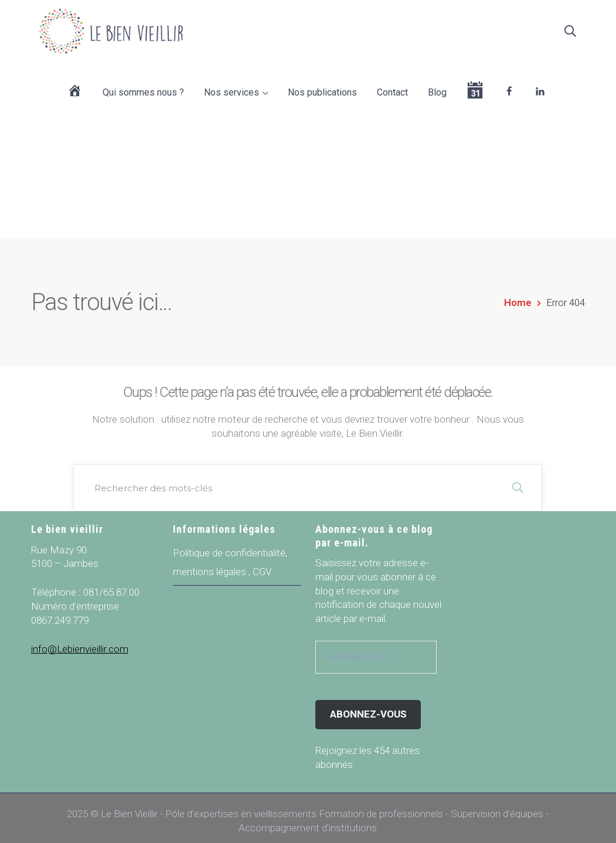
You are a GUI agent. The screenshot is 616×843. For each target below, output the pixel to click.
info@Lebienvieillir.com (80, 643)
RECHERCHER (518, 481)
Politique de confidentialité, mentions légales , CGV (230, 556)
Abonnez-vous (368, 708)
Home (518, 296)
